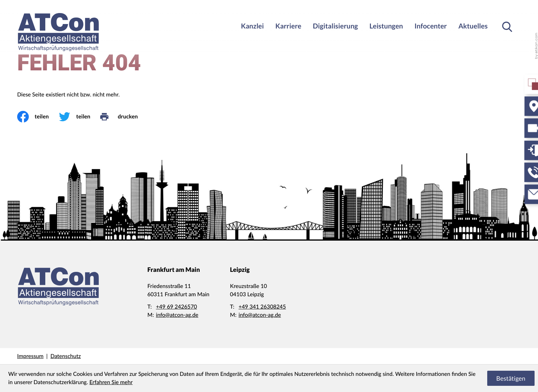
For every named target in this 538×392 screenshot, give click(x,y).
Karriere (289, 26)
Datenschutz (66, 356)
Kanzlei (252, 26)
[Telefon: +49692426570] (177, 307)
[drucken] (124, 117)
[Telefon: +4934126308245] (262, 307)
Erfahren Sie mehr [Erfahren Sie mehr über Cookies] (111, 382)
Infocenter (431, 26)
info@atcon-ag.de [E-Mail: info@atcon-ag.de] (177, 315)
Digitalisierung (335, 26)
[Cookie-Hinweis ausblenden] (511, 378)
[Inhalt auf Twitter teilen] (79, 117)
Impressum (30, 356)
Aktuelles (473, 26)
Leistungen (386, 26)
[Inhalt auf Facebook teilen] (38, 117)
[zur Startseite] (58, 32)
